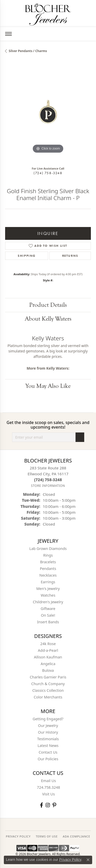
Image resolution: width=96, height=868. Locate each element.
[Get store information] (48, 486)
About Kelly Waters (48, 319)
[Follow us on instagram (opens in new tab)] (48, 805)
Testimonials (48, 739)
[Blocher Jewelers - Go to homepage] (48, 13)
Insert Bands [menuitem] (48, 622)
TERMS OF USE (47, 836)
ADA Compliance (76, 836)
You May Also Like (48, 386)
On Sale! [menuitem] (48, 615)
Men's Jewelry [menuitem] (48, 589)
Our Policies (48, 759)
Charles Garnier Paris (48, 677)
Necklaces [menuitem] (48, 575)
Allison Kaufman (48, 657)
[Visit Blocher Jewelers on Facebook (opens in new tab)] (41, 805)
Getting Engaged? (48, 719)
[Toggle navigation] (8, 34)
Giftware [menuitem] (48, 609)
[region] (48, 112)
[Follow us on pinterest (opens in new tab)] (54, 805)
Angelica (48, 664)
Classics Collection (48, 690)
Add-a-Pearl (48, 650)
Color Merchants (48, 697)
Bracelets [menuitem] (48, 562)
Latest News (48, 746)
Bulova (48, 670)
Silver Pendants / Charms (28, 51)
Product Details (48, 305)
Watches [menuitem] (48, 595)
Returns (70, 256)
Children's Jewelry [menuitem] (48, 602)
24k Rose (48, 644)
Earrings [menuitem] (48, 582)
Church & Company (48, 684)
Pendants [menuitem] (48, 569)
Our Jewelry (48, 726)
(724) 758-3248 (48, 173)
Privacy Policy (70, 860)
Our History (48, 732)
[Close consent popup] (88, 860)
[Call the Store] (48, 480)
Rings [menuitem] (48, 555)
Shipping (27, 256)
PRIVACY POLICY (18, 836)
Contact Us (48, 752)
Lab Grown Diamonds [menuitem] (48, 549)
